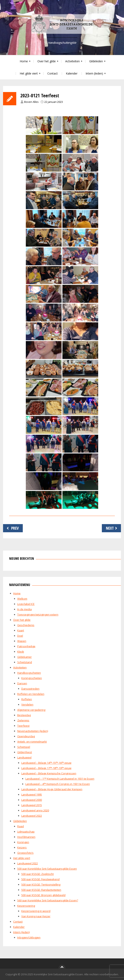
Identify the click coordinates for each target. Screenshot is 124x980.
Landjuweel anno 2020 (35, 810)
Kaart (21, 630)
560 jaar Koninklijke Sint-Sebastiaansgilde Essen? (48, 900)
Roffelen (27, 699)
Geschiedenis (26, 625)
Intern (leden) (94, 73)
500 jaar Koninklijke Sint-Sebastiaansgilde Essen (47, 869)
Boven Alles (31, 102)
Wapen (22, 641)
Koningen (23, 842)
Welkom (22, 599)
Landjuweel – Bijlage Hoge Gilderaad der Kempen (52, 789)
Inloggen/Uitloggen (29, 937)
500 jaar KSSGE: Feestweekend (40, 879)
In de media (24, 609)
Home (24, 61)
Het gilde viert (29, 73)
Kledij (21, 652)
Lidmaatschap (26, 832)
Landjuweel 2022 (32, 816)
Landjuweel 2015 (32, 805)
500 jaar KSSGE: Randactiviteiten (41, 890)
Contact (53, 73)
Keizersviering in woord (36, 911)
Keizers (22, 847)
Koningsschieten (32, 678)
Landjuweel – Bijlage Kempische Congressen (49, 773)
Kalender (72, 73)
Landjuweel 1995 (32, 795)
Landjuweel (24, 757)
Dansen (22, 683)
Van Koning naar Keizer (36, 916)
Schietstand (25, 662)
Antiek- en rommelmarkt (32, 742)
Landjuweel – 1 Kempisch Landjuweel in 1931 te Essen (60, 779)
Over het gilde (47, 61)
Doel (20, 636)
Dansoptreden (30, 689)
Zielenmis (23, 720)
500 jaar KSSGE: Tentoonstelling (41, 885)
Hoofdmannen (26, 837)
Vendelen (27, 705)
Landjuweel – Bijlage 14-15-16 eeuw (46, 763)
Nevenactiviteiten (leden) (33, 731)
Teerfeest (23, 726)
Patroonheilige (26, 646)
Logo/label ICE (26, 604)
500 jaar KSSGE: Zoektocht (38, 874)
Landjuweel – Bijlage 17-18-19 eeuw (46, 768)
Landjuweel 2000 (32, 800)
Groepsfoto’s (25, 853)
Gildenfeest (25, 752)
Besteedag (24, 715)
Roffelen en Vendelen (31, 694)
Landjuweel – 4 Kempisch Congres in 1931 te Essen (58, 784)
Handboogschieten (29, 673)
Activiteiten (72, 61)
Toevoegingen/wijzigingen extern (38, 615)
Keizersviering (26, 906)
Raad (21, 826)
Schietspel (24, 747)
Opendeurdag (26, 736)
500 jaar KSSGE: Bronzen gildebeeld (43, 895)
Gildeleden (96, 61)
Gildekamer (24, 657)
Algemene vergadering (31, 710)
